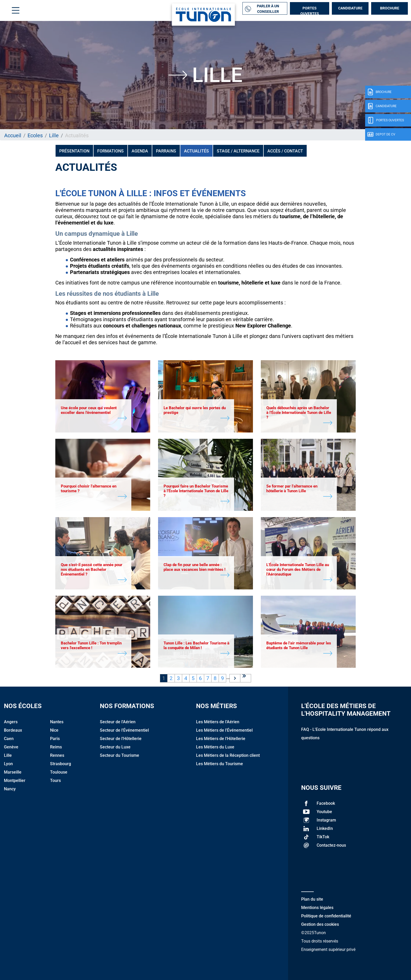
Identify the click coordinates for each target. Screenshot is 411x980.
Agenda (140, 151)
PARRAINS (166, 151)
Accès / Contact (285, 151)
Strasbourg (61, 764)
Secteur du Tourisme (120, 755)
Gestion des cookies (320, 924)
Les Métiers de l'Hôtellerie (221, 739)
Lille (54, 135)
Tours (55, 781)
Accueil (13, 135)
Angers (11, 722)
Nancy (10, 789)
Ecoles (35, 135)
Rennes (57, 755)
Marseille (13, 772)
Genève (11, 747)
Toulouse (59, 772)
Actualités (196, 151)
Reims (56, 747)
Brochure (390, 8)
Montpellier (15, 781)
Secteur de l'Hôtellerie (121, 739)
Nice (54, 730)
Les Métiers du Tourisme (220, 764)
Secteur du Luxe (115, 747)
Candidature (350, 8)
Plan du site (312, 899)
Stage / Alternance (238, 151)
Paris (55, 739)
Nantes (57, 722)
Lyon (8, 764)
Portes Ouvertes (310, 10)
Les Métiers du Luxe (215, 747)
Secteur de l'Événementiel (124, 730)
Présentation (74, 151)
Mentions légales (317, 908)
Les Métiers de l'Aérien (218, 722)
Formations (110, 151)
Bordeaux (13, 730)
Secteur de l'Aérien (118, 722)
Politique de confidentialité (326, 916)
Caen (9, 739)
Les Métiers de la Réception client (228, 755)
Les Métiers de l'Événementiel (224, 730)
